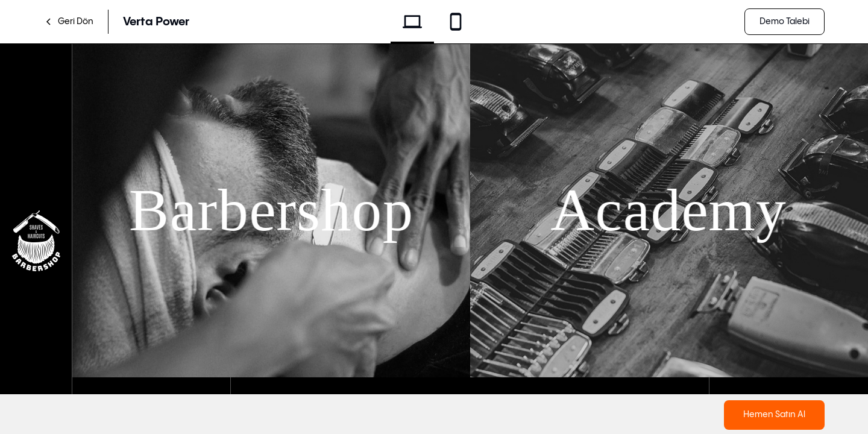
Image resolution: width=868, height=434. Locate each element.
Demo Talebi (785, 21)
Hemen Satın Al (774, 414)
